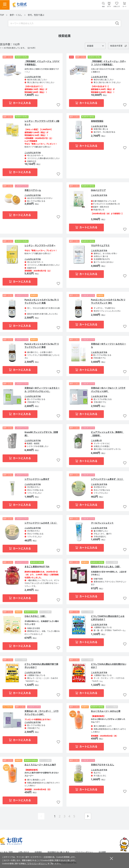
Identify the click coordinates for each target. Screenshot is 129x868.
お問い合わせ (24, 852)
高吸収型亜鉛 (97, 121)
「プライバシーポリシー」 (37, 864)
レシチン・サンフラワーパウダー (40, 245)
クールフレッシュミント (102, 523)
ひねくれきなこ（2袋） (35, 616)
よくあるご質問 (6, 852)
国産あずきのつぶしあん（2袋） (106, 567)
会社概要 (102, 852)
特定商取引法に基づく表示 (58, 852)
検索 (103, 7)
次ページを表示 (88, 816)
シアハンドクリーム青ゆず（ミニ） (107, 479)
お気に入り (117, 6)
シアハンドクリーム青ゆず (37, 479)
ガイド (109, 6)
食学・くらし (16, 15)
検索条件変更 (116, 46)
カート (124, 6)
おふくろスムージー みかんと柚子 (40, 765)
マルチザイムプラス (100, 245)
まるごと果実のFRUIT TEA (37, 567)
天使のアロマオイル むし (103, 765)
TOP (2, 15)
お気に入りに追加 (58, 105)
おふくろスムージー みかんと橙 (106, 711)
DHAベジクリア (98, 190)
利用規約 (38, 852)
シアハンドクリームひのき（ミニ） (41, 523)
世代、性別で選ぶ (36, 15)
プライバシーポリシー (84, 852)
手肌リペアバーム (33, 190)
